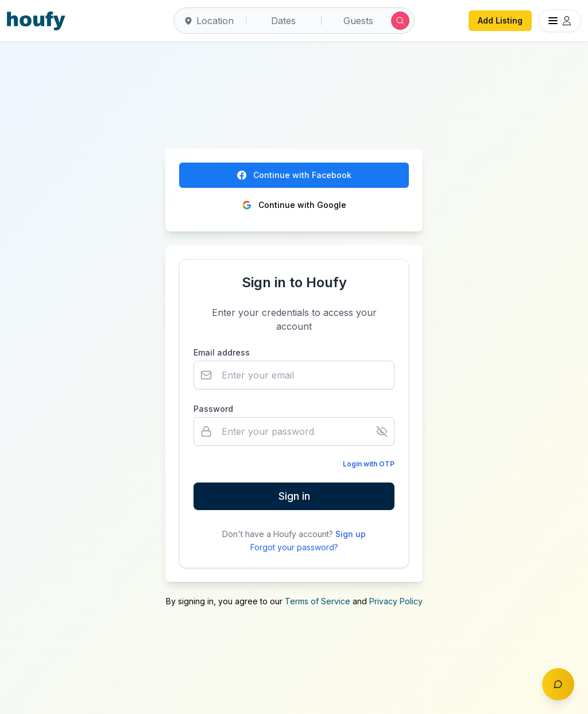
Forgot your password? (294, 547)
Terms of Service (318, 601)
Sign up (351, 534)
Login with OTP (369, 464)
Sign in (294, 496)
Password (213, 409)
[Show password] (382, 431)
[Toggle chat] (558, 684)
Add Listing (500, 20)
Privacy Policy (396, 601)
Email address (222, 352)
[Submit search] (400, 21)
